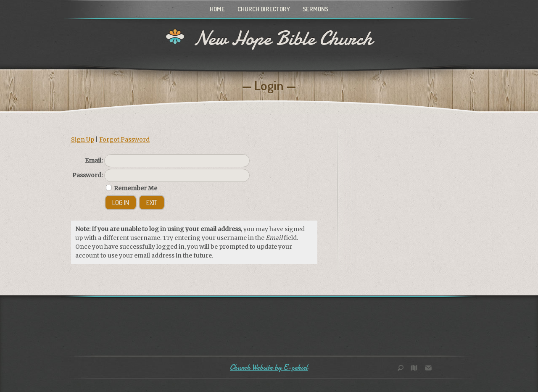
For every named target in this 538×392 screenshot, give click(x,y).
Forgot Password (124, 139)
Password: (87, 175)
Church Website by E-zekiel (269, 367)
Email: (94, 160)
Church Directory (264, 9)
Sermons (315, 9)
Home (217, 9)
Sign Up (83, 139)
